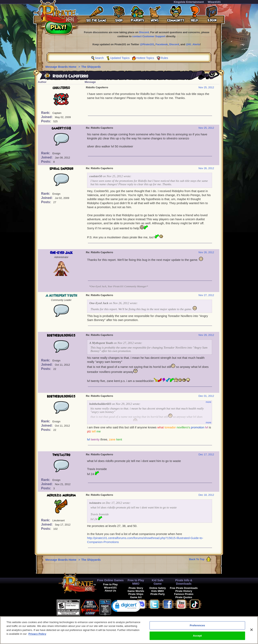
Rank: (46, 113)
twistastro (61, 455)
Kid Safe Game (158, 582)
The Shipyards (91, 67)
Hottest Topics (145, 58)
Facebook (162, 44)
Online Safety (158, 588)
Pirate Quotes (184, 597)
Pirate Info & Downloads (184, 582)
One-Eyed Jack (61, 253)
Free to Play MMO (136, 582)
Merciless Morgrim (61, 495)
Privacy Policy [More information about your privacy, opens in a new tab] (37, 636)
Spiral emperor (61, 169)
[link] (126, 607)
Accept (197, 638)
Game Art (136, 597)
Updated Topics (120, 58)
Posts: (46, 121)
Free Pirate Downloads (184, 588)
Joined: (47, 117)
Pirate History (184, 591)
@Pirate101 (147, 44)
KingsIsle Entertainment (189, 2)
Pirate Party (158, 594)
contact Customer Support (149, 36)
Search (99, 58)
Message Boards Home (61, 67)
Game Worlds (136, 591)
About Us (110, 591)
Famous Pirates (184, 594)
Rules (164, 58)
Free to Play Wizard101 (110, 586)
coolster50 (61, 88)
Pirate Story (136, 588)
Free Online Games (110, 580)
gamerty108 (61, 128)
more (209, 402)
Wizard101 (214, 2)
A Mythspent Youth (61, 296)
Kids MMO (158, 591)
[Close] (252, 632)
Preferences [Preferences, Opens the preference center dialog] (197, 627)
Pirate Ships (136, 594)
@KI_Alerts (193, 44)
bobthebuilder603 (61, 335)
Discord (144, 32)
